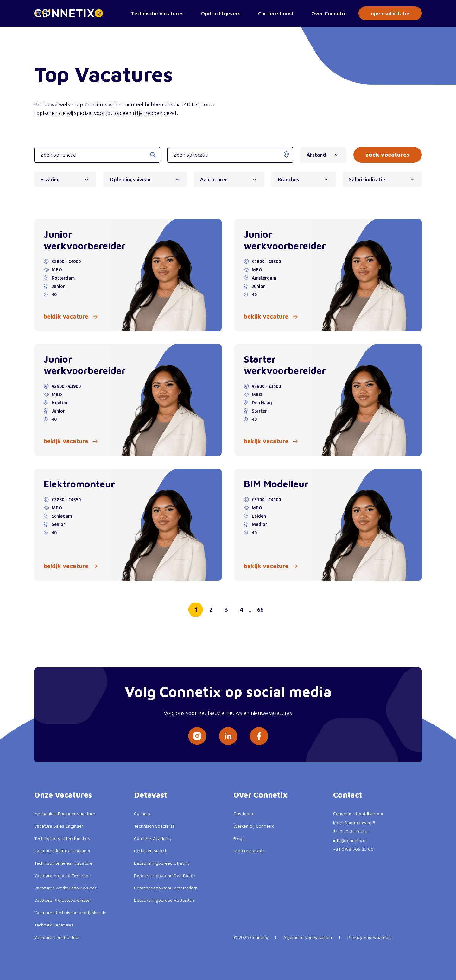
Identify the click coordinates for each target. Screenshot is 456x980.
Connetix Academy (153, 838)
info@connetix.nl (350, 840)
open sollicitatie (390, 13)
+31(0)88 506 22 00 (353, 849)
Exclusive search (151, 851)
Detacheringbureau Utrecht (161, 863)
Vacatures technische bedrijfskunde (70, 912)
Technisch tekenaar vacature (63, 863)
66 (260, 610)
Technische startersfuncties (62, 838)
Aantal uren (216, 180)
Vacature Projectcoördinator (63, 900)
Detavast (151, 795)
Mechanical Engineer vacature (65, 814)
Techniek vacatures (54, 925)
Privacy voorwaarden (369, 937)
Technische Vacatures (157, 13)
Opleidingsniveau (132, 180)
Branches (291, 180)
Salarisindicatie (369, 180)
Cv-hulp (142, 814)
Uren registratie (249, 851)
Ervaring (52, 180)
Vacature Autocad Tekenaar (62, 875)
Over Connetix (329, 13)
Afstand (318, 155)
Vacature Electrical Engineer (62, 851)
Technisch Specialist (154, 826)
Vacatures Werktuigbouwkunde (66, 888)
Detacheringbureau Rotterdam (165, 900)
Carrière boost (276, 13)
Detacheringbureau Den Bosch (165, 875)
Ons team (243, 814)
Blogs (239, 838)
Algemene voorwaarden (308, 937)
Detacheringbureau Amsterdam (166, 888)
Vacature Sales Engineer (59, 826)
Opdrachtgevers (221, 13)
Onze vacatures (63, 795)
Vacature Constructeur (57, 937)
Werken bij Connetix (253, 826)
